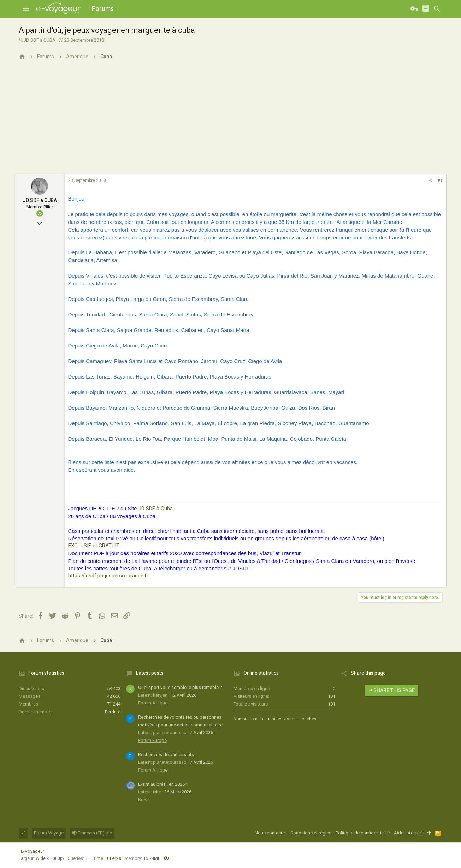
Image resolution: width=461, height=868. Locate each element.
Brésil (144, 800)
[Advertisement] (231, 121)
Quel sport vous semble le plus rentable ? (180, 687)
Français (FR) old (92, 833)
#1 (440, 180)
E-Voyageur (32, 851)
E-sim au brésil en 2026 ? (163, 784)
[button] (26, 9)
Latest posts (150, 673)
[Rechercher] (437, 9)
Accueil (415, 833)
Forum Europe (152, 740)
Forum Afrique (153, 703)
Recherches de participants (166, 754)
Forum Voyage (49, 833)
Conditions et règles (311, 833)
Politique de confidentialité (363, 833)
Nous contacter (270, 833)
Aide (399, 833)
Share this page (392, 690)
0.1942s (113, 858)
